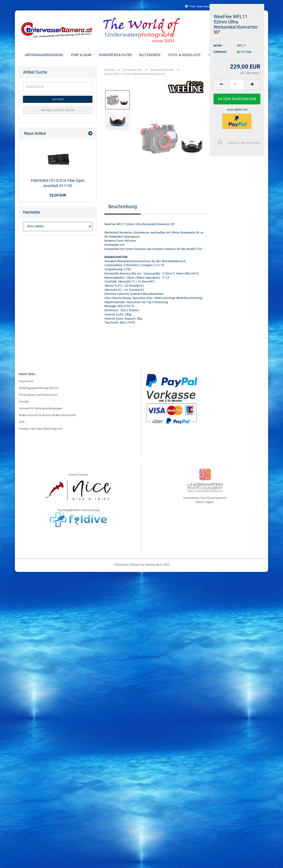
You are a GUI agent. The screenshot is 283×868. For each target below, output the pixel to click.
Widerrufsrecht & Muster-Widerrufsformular (47, 415)
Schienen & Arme (223, 55)
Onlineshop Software (127, 565)
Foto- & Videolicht (185, 55)
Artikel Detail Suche (58, 110)
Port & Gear (81, 55)
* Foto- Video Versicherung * (203, 6)
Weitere (252, 55)
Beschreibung (123, 206)
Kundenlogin (249, 6)
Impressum (26, 381)
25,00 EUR (58, 195)
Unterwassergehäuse (44, 55)
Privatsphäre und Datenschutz (38, 395)
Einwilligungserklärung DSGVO (39, 388)
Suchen (58, 99)
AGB (22, 422)
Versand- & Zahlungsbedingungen (40, 408)
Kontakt (24, 402)
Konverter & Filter (115, 55)
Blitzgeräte (150, 55)
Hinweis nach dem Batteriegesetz (41, 429)
